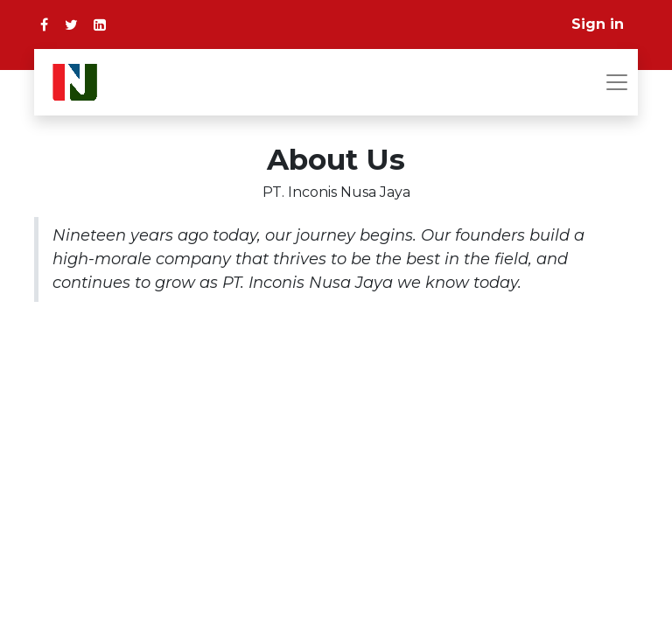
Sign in (598, 24)
